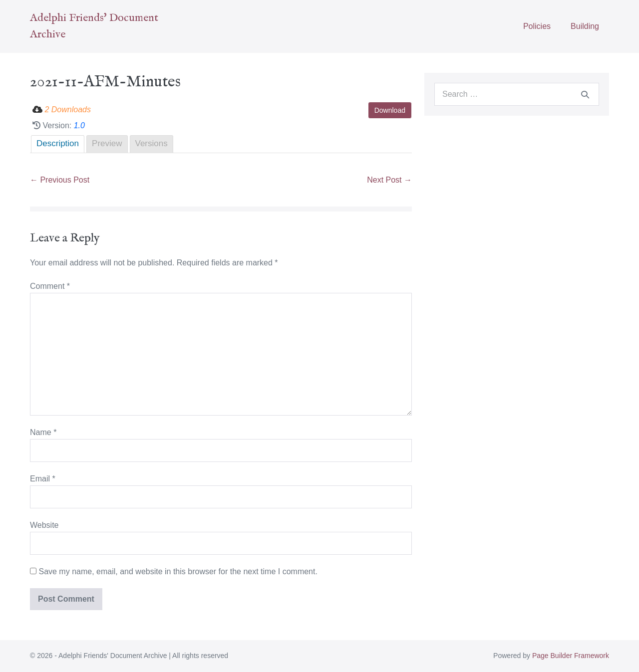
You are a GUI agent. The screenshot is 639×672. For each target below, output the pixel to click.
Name (43, 432)
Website (44, 525)
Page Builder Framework (571, 656)
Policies (537, 26)
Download (390, 110)
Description (58, 143)
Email (43, 479)
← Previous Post (60, 180)
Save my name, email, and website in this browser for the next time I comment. (178, 571)
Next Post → (389, 180)
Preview (107, 143)
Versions (152, 143)
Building (585, 26)
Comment (50, 286)
